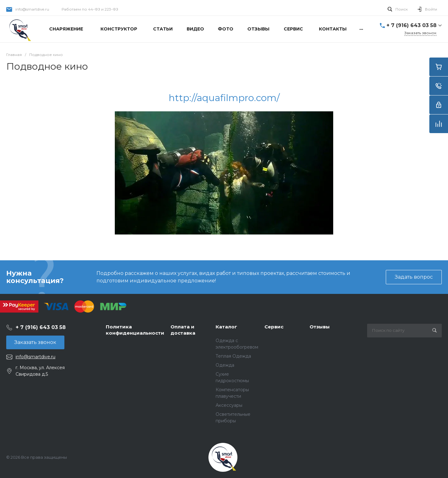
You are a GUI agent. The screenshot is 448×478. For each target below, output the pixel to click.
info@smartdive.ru (32, 9)
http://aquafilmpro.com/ (224, 98)
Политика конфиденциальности (135, 330)
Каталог (226, 327)
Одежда (225, 365)
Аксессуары (229, 405)
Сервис (274, 327)
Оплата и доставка (183, 330)
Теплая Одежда (233, 356)
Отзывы (320, 327)
